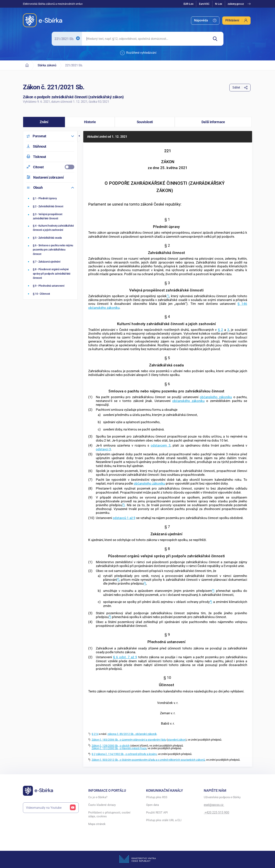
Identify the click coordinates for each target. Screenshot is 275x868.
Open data (152, 805)
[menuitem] (205, 21)
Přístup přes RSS (157, 797)
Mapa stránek (97, 824)
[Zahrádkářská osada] (51, 238)
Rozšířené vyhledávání (138, 53)
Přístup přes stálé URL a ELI (164, 820)
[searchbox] (146, 39)
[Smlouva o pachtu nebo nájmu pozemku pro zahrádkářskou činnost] (51, 250)
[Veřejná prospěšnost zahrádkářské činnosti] (51, 216)
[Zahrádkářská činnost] (51, 206)
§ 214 (95, 734)
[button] (44, 122)
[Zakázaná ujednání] (51, 262)
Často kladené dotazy (102, 805)
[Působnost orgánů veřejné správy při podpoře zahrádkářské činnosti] (51, 274)
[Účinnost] (51, 294)
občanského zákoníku (104, 308)
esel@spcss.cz (214, 805)
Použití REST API (157, 813)
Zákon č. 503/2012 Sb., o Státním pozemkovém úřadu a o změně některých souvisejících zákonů (148, 760)
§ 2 (220, 330)
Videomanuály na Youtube (51, 808)
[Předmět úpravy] (51, 198)
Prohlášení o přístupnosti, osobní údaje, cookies (109, 814)
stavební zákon (177, 740)
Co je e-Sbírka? (98, 797)
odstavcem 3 (161, 445)
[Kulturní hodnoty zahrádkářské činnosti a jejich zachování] (51, 228)
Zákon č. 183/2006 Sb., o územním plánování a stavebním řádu (129, 740)
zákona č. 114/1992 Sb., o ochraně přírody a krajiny (126, 754)
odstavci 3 (103, 449)
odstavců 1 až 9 (124, 518)
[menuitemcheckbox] (50, 167)
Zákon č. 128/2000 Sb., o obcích (111, 746)
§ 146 (242, 304)
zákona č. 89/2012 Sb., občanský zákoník (132, 734)
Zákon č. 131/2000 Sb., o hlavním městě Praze (119, 748)
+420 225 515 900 (216, 812)
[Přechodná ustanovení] (51, 286)
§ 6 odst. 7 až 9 (125, 657)
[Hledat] (216, 39)
